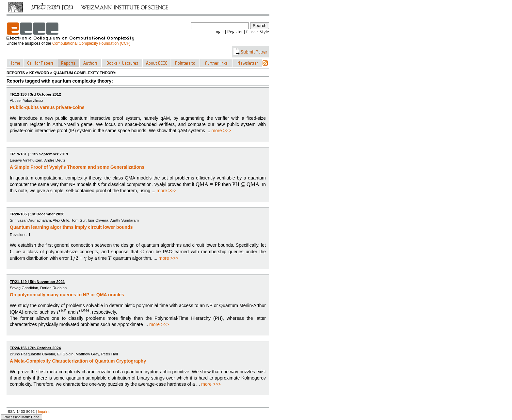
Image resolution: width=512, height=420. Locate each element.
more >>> (221, 131)
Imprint (44, 411)
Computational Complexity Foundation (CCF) (91, 43)
